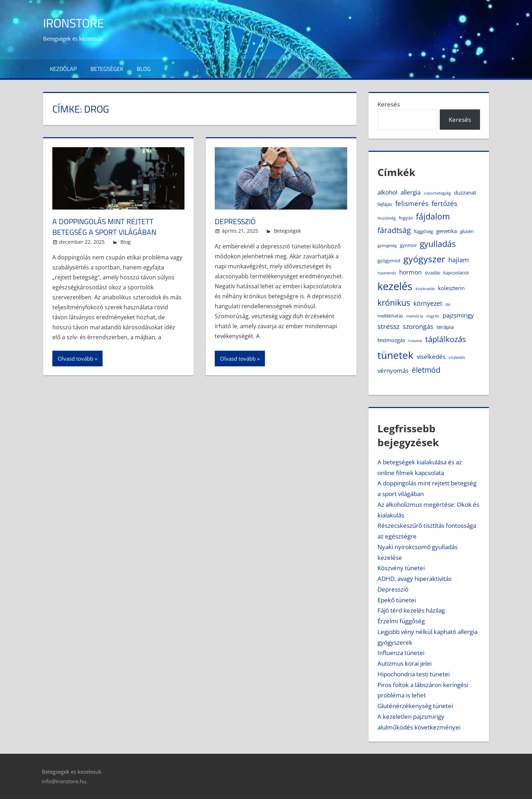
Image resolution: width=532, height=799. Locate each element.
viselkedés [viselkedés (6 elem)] (431, 357)
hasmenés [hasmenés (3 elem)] (387, 273)
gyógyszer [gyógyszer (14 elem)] (424, 259)
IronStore (76, 23)
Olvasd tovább (75, 359)
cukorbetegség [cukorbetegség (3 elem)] (437, 193)
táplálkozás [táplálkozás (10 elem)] (445, 339)
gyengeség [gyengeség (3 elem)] (387, 246)
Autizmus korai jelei (405, 663)
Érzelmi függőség (401, 621)
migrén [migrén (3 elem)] (433, 316)
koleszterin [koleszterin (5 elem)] (451, 288)
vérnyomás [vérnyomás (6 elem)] (393, 370)
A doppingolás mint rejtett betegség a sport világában (107, 227)
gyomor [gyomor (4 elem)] (408, 245)
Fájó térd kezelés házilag (411, 610)
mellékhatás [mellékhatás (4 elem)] (390, 316)
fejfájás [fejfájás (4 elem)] (385, 204)
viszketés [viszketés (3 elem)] (457, 357)
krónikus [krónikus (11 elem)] (394, 303)
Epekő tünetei (397, 600)
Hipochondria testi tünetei (414, 674)
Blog (144, 69)
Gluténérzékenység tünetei (415, 706)
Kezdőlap (63, 69)
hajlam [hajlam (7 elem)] (459, 260)
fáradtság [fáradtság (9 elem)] (394, 230)
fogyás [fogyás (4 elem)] (406, 218)
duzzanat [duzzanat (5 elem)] (465, 192)
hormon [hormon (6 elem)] (410, 272)
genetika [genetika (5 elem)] (447, 231)
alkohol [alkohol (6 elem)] (387, 192)
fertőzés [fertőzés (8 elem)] (444, 203)
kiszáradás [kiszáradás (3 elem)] (425, 289)
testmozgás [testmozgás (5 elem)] (391, 340)
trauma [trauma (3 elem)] (415, 341)
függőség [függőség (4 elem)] (423, 231)
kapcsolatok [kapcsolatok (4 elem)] (456, 273)
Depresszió (236, 221)
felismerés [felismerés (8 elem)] (412, 203)
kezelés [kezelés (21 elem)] (395, 286)
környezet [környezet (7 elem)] (428, 303)
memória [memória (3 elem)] (415, 316)
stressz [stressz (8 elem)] (388, 326)
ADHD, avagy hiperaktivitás (414, 579)
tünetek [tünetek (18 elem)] (395, 355)
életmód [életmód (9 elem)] (426, 370)
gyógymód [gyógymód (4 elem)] (389, 261)
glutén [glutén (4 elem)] (467, 231)
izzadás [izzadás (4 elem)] (432, 273)
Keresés (389, 104)
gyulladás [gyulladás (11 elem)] (438, 244)
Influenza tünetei (401, 653)
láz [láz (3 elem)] (448, 304)
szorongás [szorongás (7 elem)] (418, 326)
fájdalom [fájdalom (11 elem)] (433, 216)
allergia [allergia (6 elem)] (411, 192)
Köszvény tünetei (401, 568)
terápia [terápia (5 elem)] (445, 327)
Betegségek (107, 69)
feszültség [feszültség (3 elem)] (387, 218)
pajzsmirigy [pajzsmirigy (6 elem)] (458, 315)
